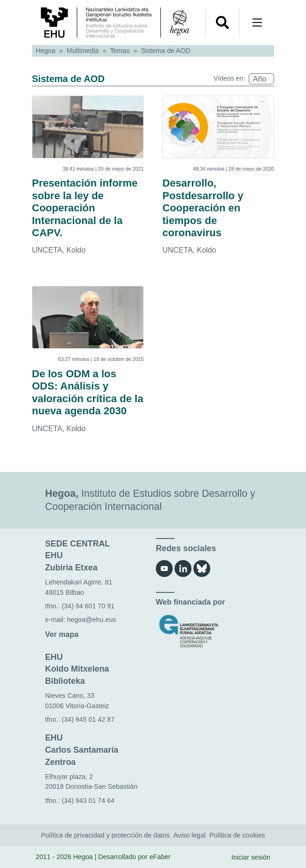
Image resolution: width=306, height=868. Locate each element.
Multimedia (83, 51)
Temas (120, 51)
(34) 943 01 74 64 (88, 801)
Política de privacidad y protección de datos (105, 835)
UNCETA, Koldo (59, 250)
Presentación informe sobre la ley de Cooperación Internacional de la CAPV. (85, 208)
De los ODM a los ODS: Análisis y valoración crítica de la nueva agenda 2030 (88, 392)
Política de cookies (237, 835)
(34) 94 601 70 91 (88, 606)
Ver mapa (62, 634)
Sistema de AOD (165, 51)
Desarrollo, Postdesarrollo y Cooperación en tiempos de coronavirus (203, 208)
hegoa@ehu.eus (92, 620)
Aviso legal (190, 835)
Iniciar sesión (251, 857)
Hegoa (46, 51)
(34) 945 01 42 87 (88, 719)
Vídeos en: (229, 78)
